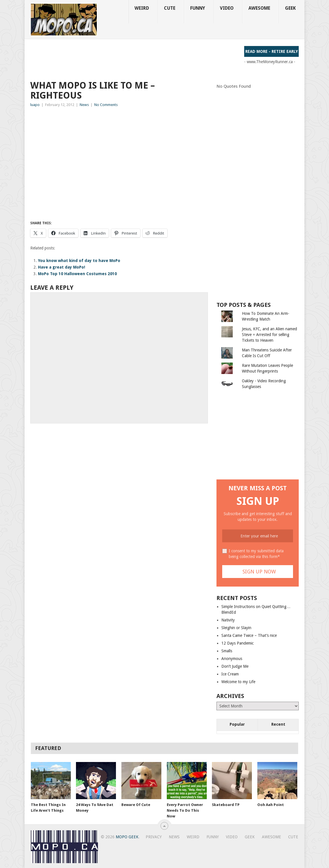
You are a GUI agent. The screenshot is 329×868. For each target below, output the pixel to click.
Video (227, 8)
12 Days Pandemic (237, 643)
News (84, 105)
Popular (237, 724)
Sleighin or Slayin (236, 628)
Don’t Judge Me (235, 666)
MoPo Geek (127, 837)
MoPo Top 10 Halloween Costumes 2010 (77, 274)
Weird (142, 8)
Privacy (154, 837)
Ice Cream (230, 674)
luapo (35, 105)
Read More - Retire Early (272, 51)
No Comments (106, 105)
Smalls (227, 651)
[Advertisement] (134, 59)
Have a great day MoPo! (62, 267)
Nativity (228, 620)
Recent (278, 724)
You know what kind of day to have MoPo (79, 261)
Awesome (259, 8)
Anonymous (232, 659)
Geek (290, 8)
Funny (198, 8)
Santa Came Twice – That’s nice (249, 635)
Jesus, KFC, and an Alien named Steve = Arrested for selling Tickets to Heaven (269, 335)
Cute (170, 8)
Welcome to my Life (238, 682)
